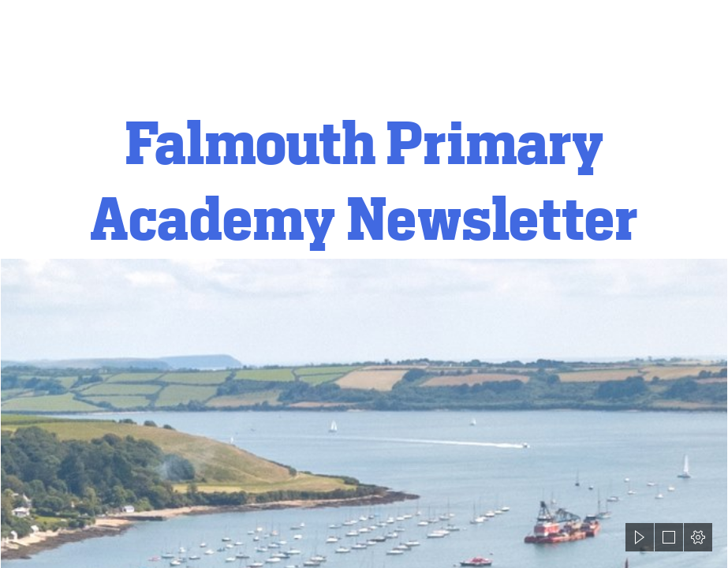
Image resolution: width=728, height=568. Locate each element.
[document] (364, 284)
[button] (640, 537)
